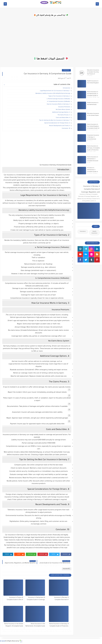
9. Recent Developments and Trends (60, 126)
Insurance (66, 70)
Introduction (66, 88)
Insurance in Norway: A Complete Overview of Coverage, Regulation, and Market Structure (60, 599)
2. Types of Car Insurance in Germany (59, 96)
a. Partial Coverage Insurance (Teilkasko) (58, 99)
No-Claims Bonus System (63, 110)
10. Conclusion (66, 128)
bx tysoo (3, 641)
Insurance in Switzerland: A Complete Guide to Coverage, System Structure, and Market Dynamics (36, 599)
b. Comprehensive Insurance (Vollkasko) (59, 102)
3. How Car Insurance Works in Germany (58, 104)
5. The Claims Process (64, 115)
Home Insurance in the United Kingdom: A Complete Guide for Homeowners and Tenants (14, 625)
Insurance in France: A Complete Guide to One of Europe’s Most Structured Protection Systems (15, 599)
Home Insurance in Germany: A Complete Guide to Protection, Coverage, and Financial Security (59, 625)
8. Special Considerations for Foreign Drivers (57, 123)
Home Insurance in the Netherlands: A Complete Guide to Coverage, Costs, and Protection (35, 625)
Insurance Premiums (64, 107)
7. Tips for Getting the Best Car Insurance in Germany (55, 120)
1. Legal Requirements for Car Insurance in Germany (55, 91)
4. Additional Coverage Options (61, 112)
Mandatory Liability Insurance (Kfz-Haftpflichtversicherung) (53, 94)
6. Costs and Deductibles (63, 118)
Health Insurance (94, 232)
